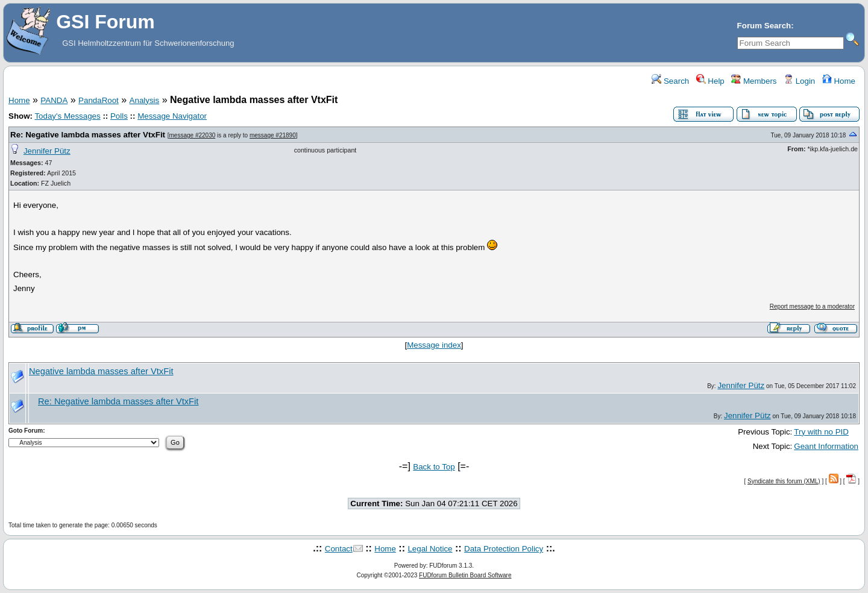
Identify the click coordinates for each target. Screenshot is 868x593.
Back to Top (434, 467)
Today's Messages (67, 116)
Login (799, 81)
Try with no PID (821, 432)
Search (670, 81)
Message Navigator (172, 116)
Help (710, 81)
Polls (119, 116)
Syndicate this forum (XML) (784, 481)
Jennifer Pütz (47, 151)
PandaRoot (99, 100)
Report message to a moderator (812, 306)
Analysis (145, 100)
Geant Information (826, 446)
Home (839, 81)
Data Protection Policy (504, 549)
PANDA (54, 100)
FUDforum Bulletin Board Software (465, 575)
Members (754, 81)
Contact (339, 549)
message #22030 (193, 135)
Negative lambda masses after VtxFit (101, 371)
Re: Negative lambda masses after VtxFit (88, 135)
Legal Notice (430, 549)
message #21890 (273, 135)
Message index (434, 345)
